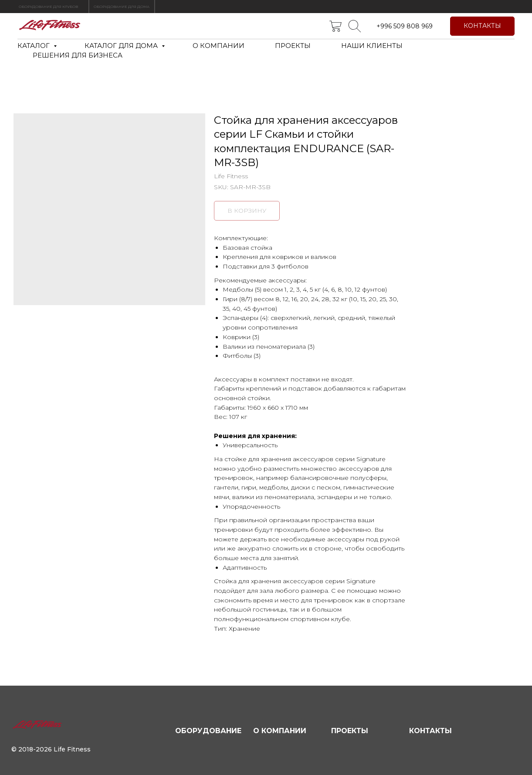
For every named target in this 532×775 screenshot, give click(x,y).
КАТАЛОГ (34, 46)
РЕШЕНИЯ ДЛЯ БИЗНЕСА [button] (78, 55)
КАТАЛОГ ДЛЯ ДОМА (122, 46)
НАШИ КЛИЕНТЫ (372, 46)
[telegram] (355, 26)
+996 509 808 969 (405, 26)
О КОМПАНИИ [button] (219, 46)
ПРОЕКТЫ (293, 46)
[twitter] (335, 26)
